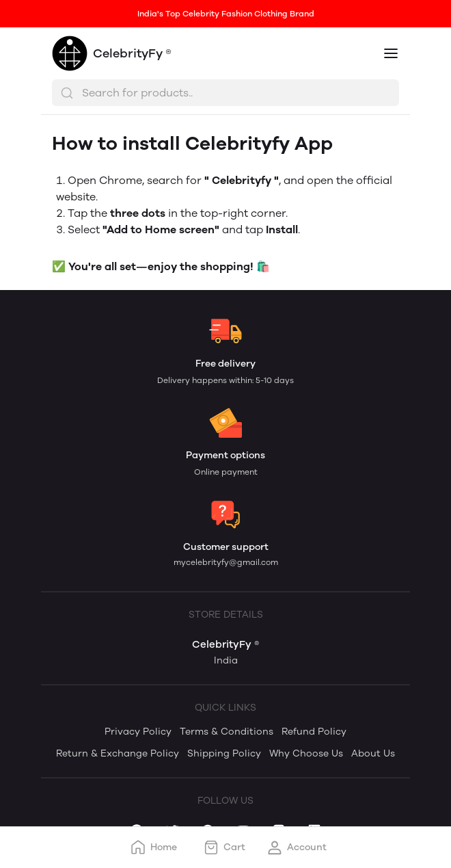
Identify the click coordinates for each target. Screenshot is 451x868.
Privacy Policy (138, 732)
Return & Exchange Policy (118, 753)
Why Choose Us (306, 753)
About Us (373, 753)
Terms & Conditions (227, 732)
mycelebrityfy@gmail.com (226, 562)
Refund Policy (314, 732)
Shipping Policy (224, 753)
